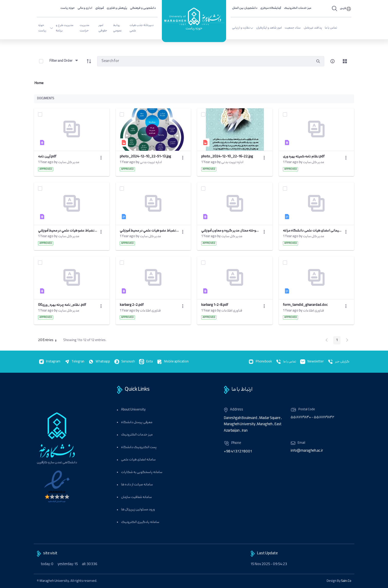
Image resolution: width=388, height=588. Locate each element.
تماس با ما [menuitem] (331, 28)
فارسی (343, 8)
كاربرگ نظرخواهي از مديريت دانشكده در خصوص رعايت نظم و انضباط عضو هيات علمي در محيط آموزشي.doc (149, 231)
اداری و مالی (85, 8)
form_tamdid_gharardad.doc (305, 305)
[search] (318, 61)
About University (133, 410)
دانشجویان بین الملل (245, 8)
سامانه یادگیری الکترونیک (140, 522)
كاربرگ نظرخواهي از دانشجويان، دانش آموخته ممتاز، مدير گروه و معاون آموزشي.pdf (231, 231)
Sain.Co (346, 581)
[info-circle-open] (332, 61)
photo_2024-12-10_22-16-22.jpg (227, 157)
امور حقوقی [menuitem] (103, 28)
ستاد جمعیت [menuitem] (293, 28)
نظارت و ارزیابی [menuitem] (243, 28)
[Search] (205, 61)
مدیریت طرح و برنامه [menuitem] (64, 28)
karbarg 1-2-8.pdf (215, 305)
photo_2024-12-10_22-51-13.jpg (145, 157)
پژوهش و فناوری (117, 8)
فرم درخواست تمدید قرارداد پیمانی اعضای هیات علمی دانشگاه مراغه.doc (312, 231)
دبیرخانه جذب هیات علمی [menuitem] (142, 28)
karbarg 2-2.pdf (132, 305)
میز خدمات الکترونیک (298, 8)
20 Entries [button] (49, 341)
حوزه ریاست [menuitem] (46, 28)
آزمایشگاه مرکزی (271, 8)
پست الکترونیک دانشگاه (139, 447)
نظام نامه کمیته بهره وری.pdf (304, 157)
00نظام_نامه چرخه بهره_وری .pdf (62, 305)
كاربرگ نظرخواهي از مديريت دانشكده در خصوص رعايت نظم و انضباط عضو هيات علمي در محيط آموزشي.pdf (68, 231)
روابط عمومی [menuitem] (117, 28)
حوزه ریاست (194, 29)
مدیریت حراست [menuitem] (84, 28)
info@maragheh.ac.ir (307, 451)
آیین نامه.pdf (47, 157)
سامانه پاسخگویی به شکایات (142, 472)
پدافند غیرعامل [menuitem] (313, 28)
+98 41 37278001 (238, 452)
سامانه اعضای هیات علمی (138, 460)
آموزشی (100, 8)
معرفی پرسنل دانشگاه (137, 422)
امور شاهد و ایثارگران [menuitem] (269, 28)
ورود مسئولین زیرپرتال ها (138, 510)
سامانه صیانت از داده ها (137, 485)
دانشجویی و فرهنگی (143, 8)
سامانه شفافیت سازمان (136, 497)
